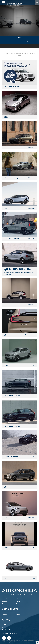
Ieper (4, 612)
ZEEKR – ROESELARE (6, 629)
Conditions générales (21, 640)
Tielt (17, 598)
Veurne (18, 601)
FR (37, 3)
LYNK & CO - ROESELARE (6, 620)
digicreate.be (11, 640)
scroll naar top (37, 642)
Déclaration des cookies (16, 642)
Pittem (18, 612)
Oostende (5, 601)
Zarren (18, 604)
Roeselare (5, 604)
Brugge (4, 598)
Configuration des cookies (31, 642)
